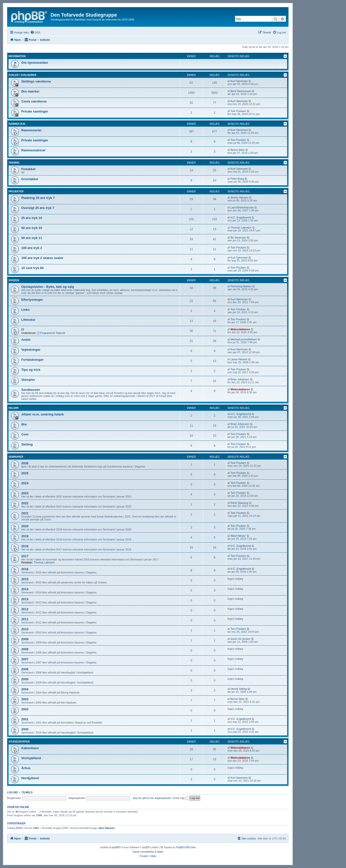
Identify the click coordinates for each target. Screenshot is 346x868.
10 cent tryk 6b (32, 268)
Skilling (27, 444)
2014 (25, 589)
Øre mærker (30, 91)
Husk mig (181, 798)
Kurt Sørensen (239, 81)
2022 (25, 503)
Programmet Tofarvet (51, 333)
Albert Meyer (238, 536)
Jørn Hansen (107, 828)
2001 (25, 719)
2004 (25, 689)
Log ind (12, 792)
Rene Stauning (239, 503)
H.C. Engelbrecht (241, 217)
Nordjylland (30, 778)
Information (17, 56)
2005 (25, 679)
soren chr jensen (240, 639)
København (30, 748)
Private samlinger (35, 111)
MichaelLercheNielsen (244, 339)
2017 (25, 556)
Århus (26, 768)
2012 (25, 609)
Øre (24, 424)
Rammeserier (32, 130)
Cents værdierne (34, 101)
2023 (25, 493)
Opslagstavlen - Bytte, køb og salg (48, 287)
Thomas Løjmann (241, 227)
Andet (26, 340)
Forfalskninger (32, 360)
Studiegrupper (19, 742)
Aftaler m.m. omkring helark (43, 414)
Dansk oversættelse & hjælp (148, 852)
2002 (25, 709)
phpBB (116, 847)
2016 (25, 569)
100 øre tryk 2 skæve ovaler (42, 258)
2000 (25, 729)
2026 (25, 463)
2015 (25, 579)
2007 (25, 659)
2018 (25, 546)
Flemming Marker (241, 286)
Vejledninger (31, 350)
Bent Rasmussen (241, 91)
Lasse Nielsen (239, 359)
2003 (25, 699)
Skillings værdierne (36, 81)
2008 (25, 649)
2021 (25, 513)
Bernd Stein (237, 150)
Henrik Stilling (239, 689)
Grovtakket (30, 179)
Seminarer (16, 457)
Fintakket (28, 169)
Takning (14, 163)
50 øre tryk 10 (32, 228)
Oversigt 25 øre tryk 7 (38, 208)
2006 (25, 669)
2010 (25, 629)
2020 (25, 526)
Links (25, 310)
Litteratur (28, 320)
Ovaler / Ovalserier (22, 75)
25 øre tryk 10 (32, 218)
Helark (14, 408)
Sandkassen (31, 390)
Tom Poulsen (238, 111)
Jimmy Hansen (239, 197)
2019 (25, 536)
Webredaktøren (240, 329)
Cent (25, 434)
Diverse (14, 280)
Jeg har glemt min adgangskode (152, 798)
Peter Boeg (237, 179)
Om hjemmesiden (35, 63)
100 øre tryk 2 (32, 248)
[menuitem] (35, 32)
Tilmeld (27, 792)
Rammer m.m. (17, 124)
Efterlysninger (32, 300)
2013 (25, 599)
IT (23, 330)
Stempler (28, 380)
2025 (25, 473)
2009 (25, 639)
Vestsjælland (31, 758)
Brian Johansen (240, 379)
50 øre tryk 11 (32, 238)
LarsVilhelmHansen (242, 207)
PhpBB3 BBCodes (186, 847)
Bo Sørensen (238, 238)
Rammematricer (33, 150)
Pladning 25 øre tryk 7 (38, 198)
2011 (25, 619)
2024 (25, 483)
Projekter (16, 191)
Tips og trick (31, 370)
